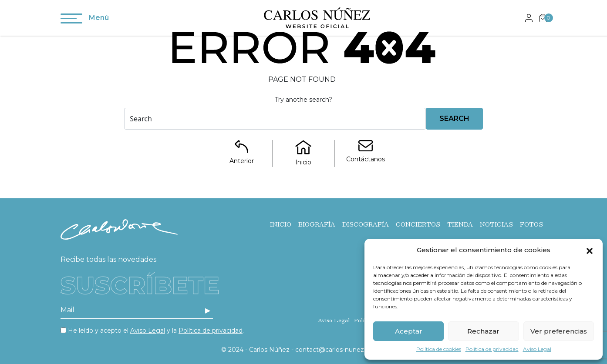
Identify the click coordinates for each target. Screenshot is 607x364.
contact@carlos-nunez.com (337, 350)
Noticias (496, 224)
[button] (590, 250)
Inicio (281, 224)
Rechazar (483, 331)
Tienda (460, 224)
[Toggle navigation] (71, 20)
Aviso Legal (537, 349)
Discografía (366, 224)
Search (454, 119)
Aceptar (409, 331)
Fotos (531, 224)
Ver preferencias (559, 331)
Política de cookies (439, 349)
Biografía (317, 224)
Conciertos (418, 224)
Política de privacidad (492, 349)
